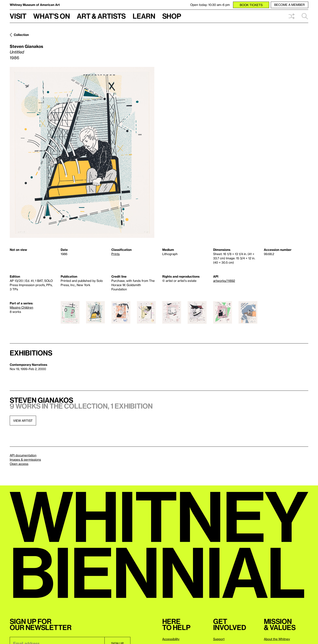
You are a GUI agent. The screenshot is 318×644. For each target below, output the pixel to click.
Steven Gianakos (26, 46)
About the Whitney (277, 639)
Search (305, 16)
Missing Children (21, 307)
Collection (21, 35)
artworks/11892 (224, 281)
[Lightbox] (82, 152)
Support (219, 639)
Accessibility (171, 639)
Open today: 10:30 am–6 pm (210, 5)
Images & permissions (25, 459)
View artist (23, 421)
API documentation (23, 455)
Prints (115, 254)
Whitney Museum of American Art (35, 5)
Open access (19, 464)
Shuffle (291, 16)
